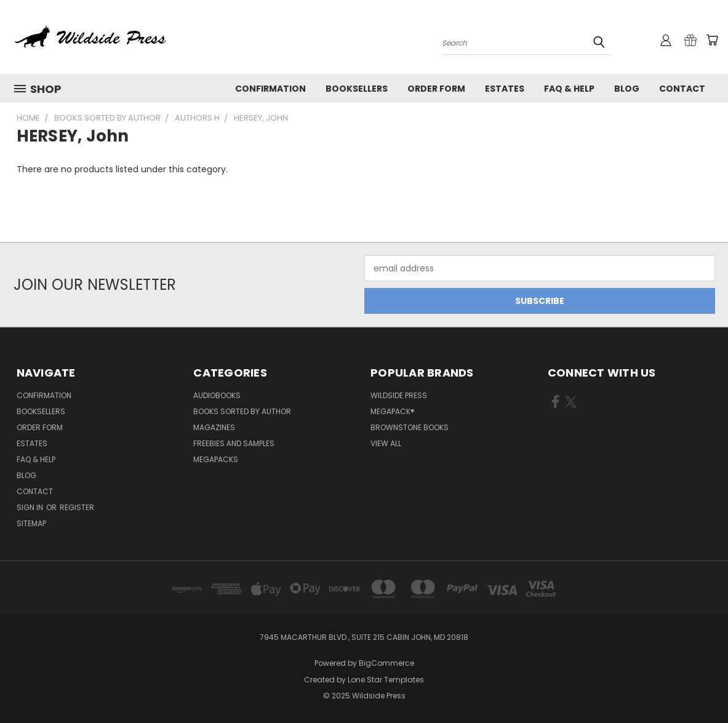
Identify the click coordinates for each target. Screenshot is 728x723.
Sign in (31, 507)
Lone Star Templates (386, 680)
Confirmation (270, 89)
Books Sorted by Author (242, 411)
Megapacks (216, 459)
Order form (436, 89)
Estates (505, 89)
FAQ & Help (569, 89)
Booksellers (357, 89)
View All (386, 443)
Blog (627, 89)
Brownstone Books (410, 427)
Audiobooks (217, 395)
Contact (682, 89)
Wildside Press (399, 395)
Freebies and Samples (234, 443)
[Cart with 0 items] (712, 40)
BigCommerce (386, 663)
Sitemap (31, 523)
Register (77, 507)
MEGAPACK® (393, 411)
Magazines (214, 427)
